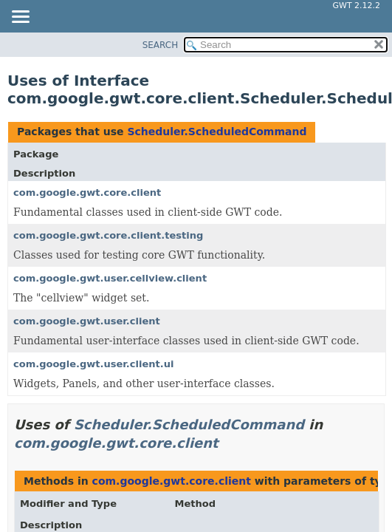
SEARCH (161, 45)
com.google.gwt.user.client (87, 321)
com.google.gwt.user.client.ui (93, 364)
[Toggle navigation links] (20, 18)
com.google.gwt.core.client (87, 192)
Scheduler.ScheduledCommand (217, 132)
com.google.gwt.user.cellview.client (110, 278)
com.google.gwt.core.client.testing (108, 235)
